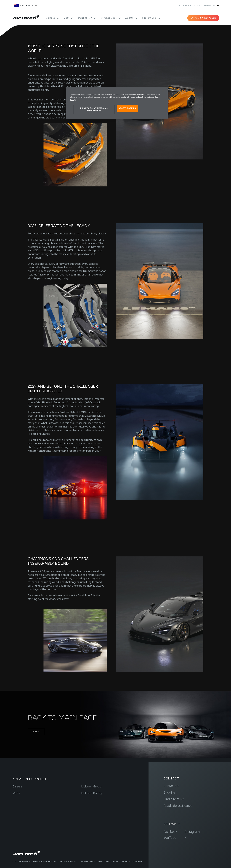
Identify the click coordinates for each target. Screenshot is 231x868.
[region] (117, 103)
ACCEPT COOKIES (127, 108)
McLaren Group (91, 786)
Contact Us (171, 786)
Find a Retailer (174, 799)
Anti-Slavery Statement (127, 861)
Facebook (170, 832)
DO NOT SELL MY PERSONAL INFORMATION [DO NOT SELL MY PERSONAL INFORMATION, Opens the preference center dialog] (94, 109)
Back (36, 732)
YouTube (170, 838)
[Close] (163, 91)
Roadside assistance (178, 806)
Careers (17, 786)
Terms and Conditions (95, 861)
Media (16, 793)
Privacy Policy (69, 861)
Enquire (169, 792)
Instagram (192, 832)
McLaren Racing (92, 793)
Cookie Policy (21, 861)
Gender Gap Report (45, 861)
